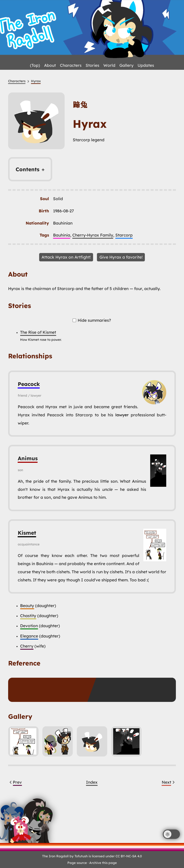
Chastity (28, 616)
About (50, 65)
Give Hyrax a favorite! (121, 257)
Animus (28, 458)
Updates (146, 65)
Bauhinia (62, 235)
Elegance (29, 636)
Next (169, 782)
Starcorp (124, 235)
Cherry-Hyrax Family (93, 235)
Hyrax (36, 81)
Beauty (27, 606)
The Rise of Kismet (38, 332)
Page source (77, 863)
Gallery (126, 65)
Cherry (27, 646)
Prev (15, 782)
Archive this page (103, 863)
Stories (92, 65)
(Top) (35, 65)
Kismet (27, 533)
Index (92, 782)
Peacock (29, 384)
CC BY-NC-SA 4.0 (129, 856)
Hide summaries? (92, 320)
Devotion (29, 626)
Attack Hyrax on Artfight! (66, 257)
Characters (71, 65)
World (109, 65)
